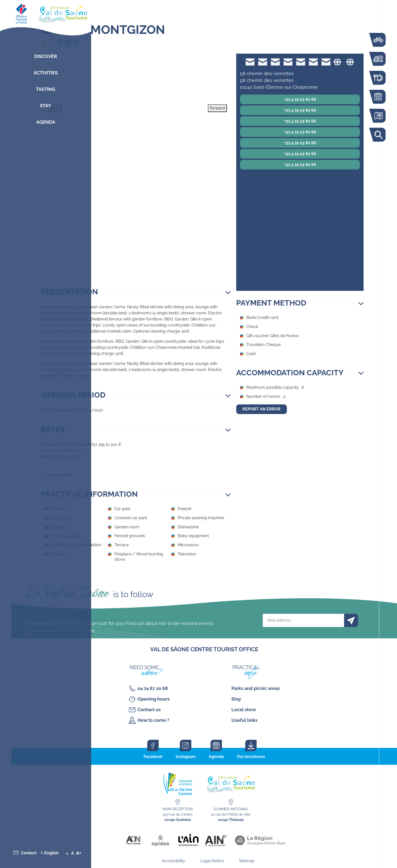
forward (217, 108)
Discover (46, 56)
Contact (29, 853)
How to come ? (153, 720)
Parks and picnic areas (256, 688)
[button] (136, 292)
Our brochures (251, 757)
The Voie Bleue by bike (378, 40)
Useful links (244, 720)
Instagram (186, 757)
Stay (46, 106)
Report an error (262, 409)
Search (378, 135)
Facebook (153, 757)
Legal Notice (212, 861)
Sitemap (247, 861)
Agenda (46, 122)
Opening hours (154, 699)
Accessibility (174, 861)
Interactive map (378, 116)
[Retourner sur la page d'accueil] (46, 13)
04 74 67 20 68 (153, 688)
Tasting (46, 89)
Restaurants (378, 78)
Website (337, 62)
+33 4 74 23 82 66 (300, 99)
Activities (46, 73)
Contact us (149, 710)
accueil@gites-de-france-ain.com (250, 62)
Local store (244, 710)
